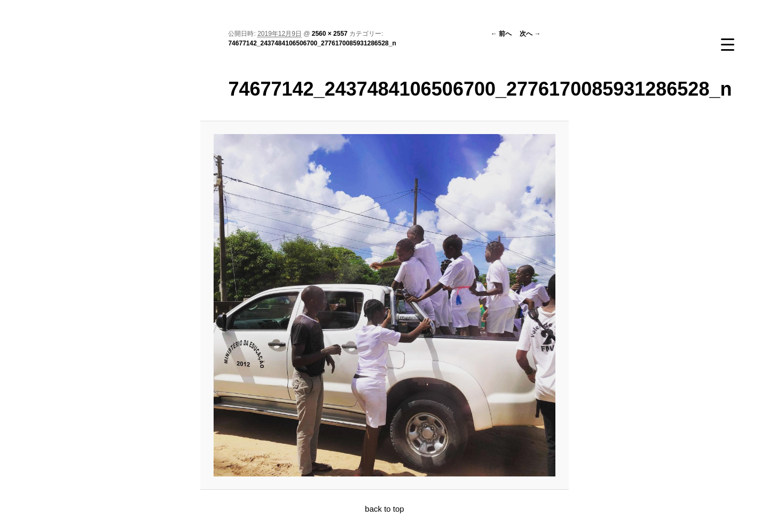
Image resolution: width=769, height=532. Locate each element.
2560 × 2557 (330, 34)
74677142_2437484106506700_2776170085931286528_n (312, 43)
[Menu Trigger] (727, 44)
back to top (384, 509)
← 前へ (501, 34)
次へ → (530, 34)
